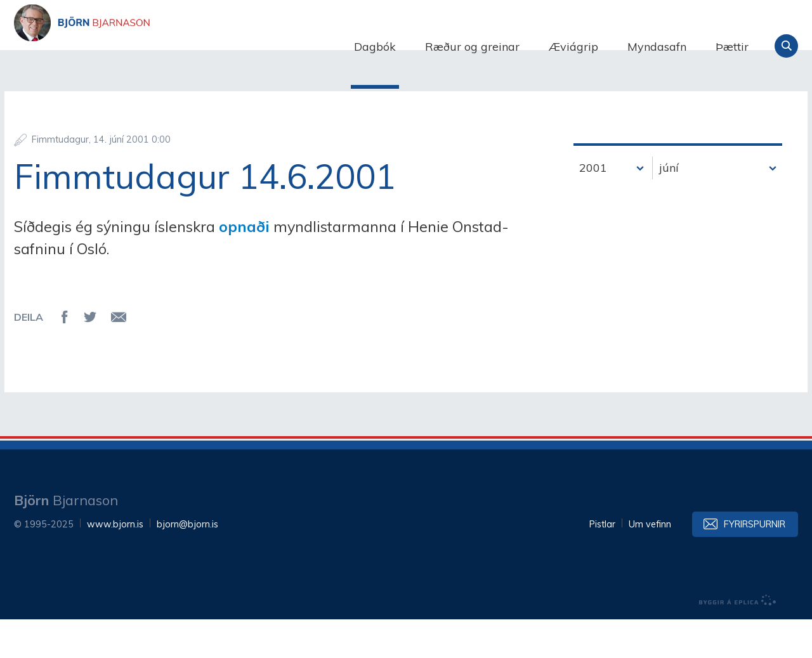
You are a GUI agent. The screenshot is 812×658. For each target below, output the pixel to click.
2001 (593, 206)
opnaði (246, 265)
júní (669, 206)
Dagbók (375, 47)
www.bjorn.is (115, 563)
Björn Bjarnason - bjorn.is (141, 46)
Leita (786, 46)
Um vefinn (650, 563)
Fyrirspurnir (755, 563)
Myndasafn (657, 47)
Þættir (732, 47)
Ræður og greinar (472, 47)
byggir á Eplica (738, 639)
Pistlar (602, 563)
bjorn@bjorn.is (187, 563)
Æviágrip (573, 47)
